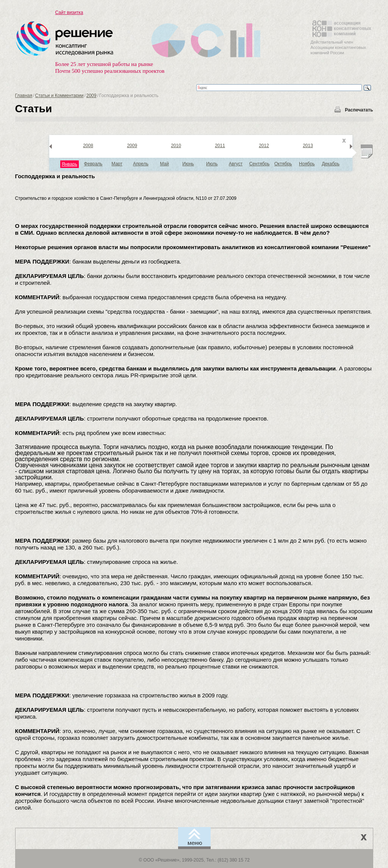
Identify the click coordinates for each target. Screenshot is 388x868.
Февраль (93, 164)
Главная (24, 96)
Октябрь (283, 164)
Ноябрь (307, 164)
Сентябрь (260, 164)
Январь (70, 164)
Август (236, 164)
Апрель (141, 164)
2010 (176, 146)
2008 (88, 146)
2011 (220, 146)
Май (164, 164)
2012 (264, 146)
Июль (212, 164)
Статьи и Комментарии (59, 96)
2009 (92, 96)
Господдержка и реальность (55, 176)
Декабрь (331, 164)
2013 (308, 146)
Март (117, 164)
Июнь (188, 164)
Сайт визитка (69, 13)
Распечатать (359, 110)
